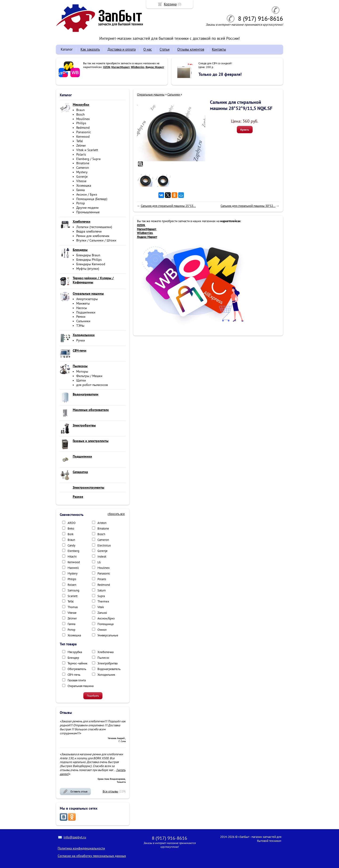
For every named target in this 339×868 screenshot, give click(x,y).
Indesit (102, 557)
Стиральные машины (151, 94)
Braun (81, 110)
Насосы (82, 308)
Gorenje (82, 177)
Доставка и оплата (122, 49)
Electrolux (104, 545)
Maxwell (73, 568)
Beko (71, 528)
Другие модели (87, 208)
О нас (148, 49)
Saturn (102, 590)
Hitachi (72, 557)
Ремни (81, 317)
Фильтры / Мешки (89, 376)
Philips (81, 123)
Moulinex (83, 119)
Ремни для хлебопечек (93, 236)
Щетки (81, 380)
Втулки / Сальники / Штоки (96, 240)
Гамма (81, 190)
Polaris (81, 154)
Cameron (83, 168)
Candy (71, 545)
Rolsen (72, 585)
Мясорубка (75, 652)
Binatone (83, 163)
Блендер (73, 658)
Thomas (73, 607)
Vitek (101, 607)
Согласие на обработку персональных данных (92, 856)
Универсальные (108, 635)
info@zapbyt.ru (75, 837)
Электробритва (107, 663)
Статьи (165, 49)
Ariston (102, 523)
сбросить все (116, 514)
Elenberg (73, 551)
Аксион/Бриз (106, 618)
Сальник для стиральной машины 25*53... (168, 206)
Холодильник (106, 675)
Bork (71, 534)
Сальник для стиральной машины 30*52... (248, 206)
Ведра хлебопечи (89, 231)
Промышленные (88, 212)
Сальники (83, 321)
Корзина (170, 4)
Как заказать (90, 49)
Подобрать (93, 696)
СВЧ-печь (74, 675)
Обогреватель (77, 669)
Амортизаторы (87, 299)
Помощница (105, 624)
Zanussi (102, 613)
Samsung (73, 590)
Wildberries (138, 67)
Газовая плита (77, 680)
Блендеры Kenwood (91, 264)
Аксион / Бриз (87, 194)
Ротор (81, 203)
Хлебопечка (105, 652)
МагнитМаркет (121, 67)
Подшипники (86, 312)
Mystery (82, 172)
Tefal (80, 141)
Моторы (82, 371)
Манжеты (83, 303)
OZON (107, 67)
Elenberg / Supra (88, 159)
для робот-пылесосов (92, 385)
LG (99, 562)
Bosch (81, 114)
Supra (101, 596)
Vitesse (81, 181)
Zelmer (81, 145)
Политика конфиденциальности (81, 848)
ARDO (72, 523)
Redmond (83, 128)
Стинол (102, 630)
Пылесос (103, 658)
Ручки (81, 340)
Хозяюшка (84, 185)
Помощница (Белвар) (92, 199)
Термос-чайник (77, 663)
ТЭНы (80, 325)
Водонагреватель (109, 669)
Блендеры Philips (89, 260)
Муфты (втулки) (88, 269)
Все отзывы (110, 791)
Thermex (103, 601)
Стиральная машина (81, 686)
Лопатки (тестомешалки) (94, 227)
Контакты (219, 49)
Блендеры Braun (88, 255)
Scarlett (73, 596)
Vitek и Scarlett (87, 150)
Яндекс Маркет (155, 67)
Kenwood (83, 137)
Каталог (67, 49)
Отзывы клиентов (191, 49)
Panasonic (84, 132)
